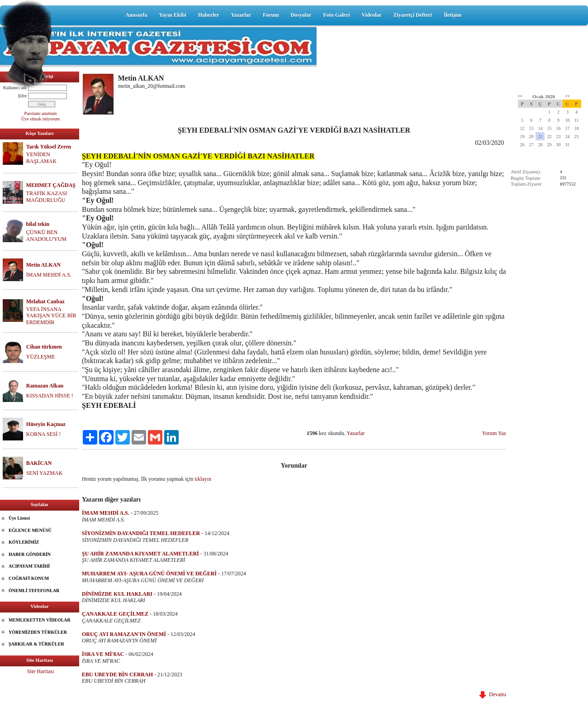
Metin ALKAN (43, 265)
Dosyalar (301, 15)
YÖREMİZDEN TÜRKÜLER (38, 632)
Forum (271, 15)
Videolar (371, 15)
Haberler (209, 15)
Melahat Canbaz (45, 301)
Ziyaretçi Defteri (413, 15)
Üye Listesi (19, 518)
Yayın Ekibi (172, 15)
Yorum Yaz (494, 433)
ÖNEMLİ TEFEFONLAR (34, 591)
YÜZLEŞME (41, 357)
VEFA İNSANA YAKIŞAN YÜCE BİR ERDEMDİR (51, 316)
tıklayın (203, 479)
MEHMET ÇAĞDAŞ (51, 185)
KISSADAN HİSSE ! (50, 396)
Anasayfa (136, 15)
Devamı (493, 694)
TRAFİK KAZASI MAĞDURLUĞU (47, 197)
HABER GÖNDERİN (30, 554)
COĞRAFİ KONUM (29, 578)
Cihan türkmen (44, 347)
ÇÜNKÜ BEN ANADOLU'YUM (47, 236)
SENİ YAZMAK (45, 473)
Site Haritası (41, 671)
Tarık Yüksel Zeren (49, 147)
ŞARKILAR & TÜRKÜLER (36, 644)
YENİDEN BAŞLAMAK (41, 158)
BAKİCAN (39, 463)
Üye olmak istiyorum (40, 119)
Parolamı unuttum (41, 113)
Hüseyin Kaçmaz (46, 424)
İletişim (453, 15)
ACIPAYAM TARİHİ (29, 566)
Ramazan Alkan (45, 386)
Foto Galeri (336, 15)
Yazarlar (241, 15)
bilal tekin (38, 224)
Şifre (22, 96)
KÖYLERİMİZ (24, 542)
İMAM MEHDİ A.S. (49, 275)
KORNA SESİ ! (44, 434)
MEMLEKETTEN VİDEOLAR (40, 620)
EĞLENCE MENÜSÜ (30, 530)
